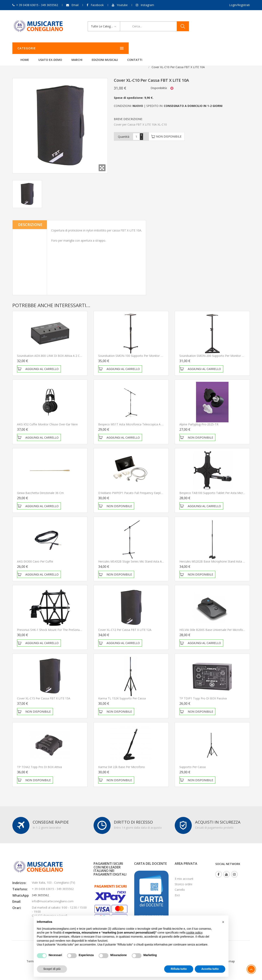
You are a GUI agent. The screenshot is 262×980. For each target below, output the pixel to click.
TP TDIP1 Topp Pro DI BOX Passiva (203, 693)
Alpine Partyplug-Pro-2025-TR (199, 419)
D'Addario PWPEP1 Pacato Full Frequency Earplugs (132, 488)
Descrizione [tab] (30, 219)
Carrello (180, 885)
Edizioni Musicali (156, 48)
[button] (223, 922)
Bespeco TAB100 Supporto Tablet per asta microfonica (216, 488)
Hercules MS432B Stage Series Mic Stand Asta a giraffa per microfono (145, 556)
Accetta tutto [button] (210, 969)
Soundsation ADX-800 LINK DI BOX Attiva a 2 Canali (51, 351)
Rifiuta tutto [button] (179, 969)
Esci (177, 890)
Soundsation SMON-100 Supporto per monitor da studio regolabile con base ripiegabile (157, 351)
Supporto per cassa (192, 762)
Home (75, 48)
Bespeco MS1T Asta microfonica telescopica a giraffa (134, 419)
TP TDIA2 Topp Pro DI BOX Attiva (39, 762)
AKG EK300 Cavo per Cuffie (35, 556)
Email (75, 5)
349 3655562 (40, 890)
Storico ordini (183, 879)
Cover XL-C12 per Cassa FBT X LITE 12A (125, 625)
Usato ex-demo (101, 48)
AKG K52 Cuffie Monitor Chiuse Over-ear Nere (47, 419)
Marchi (128, 48)
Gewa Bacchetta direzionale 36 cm (40, 488)
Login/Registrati (239, 5)
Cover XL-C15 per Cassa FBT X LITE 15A (44, 693)
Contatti (185, 48)
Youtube (122, 5)
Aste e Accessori (57, 62)
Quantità (124, 132)
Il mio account (184, 874)
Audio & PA (33, 62)
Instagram (147, 5)
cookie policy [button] (194, 933)
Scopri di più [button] (52, 969)
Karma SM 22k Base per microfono (122, 762)
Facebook (97, 5)
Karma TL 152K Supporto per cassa (122, 693)
